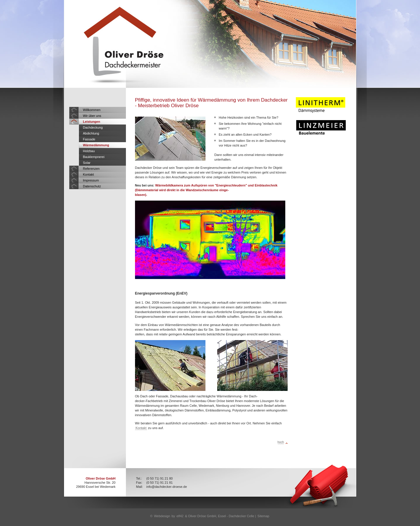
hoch (281, 442)
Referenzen (91, 169)
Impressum (91, 180)
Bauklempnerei (94, 157)
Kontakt (88, 174)
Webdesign (162, 516)
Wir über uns (92, 116)
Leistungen (92, 122)
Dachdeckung (93, 127)
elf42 (180, 516)
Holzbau (89, 151)
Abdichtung (91, 133)
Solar (87, 163)
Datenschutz (92, 186)
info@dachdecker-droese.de (167, 487)
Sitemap (263, 516)
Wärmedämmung (96, 145)
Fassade (89, 139)
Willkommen (92, 110)
